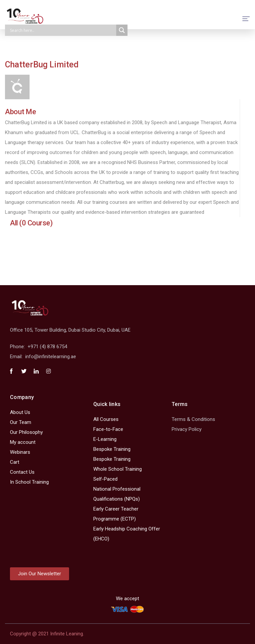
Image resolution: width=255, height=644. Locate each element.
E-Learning (105, 439)
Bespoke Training (112, 449)
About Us (20, 412)
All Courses (106, 419)
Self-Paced (105, 479)
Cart (15, 462)
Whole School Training (118, 469)
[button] (40, 574)
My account (23, 442)
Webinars (20, 452)
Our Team (21, 422)
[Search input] (62, 30)
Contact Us (22, 472)
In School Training (29, 482)
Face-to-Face (108, 429)
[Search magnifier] (122, 30)
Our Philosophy (26, 432)
